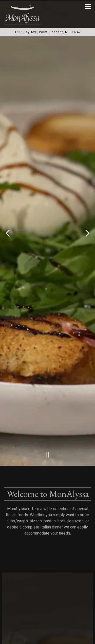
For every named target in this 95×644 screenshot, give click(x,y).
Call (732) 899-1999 (48, 617)
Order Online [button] (48, 639)
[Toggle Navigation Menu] (88, 6)
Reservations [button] (48, 628)
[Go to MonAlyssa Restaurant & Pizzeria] (48, 32)
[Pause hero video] (48, 426)
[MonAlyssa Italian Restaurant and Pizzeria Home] (23, 14)
